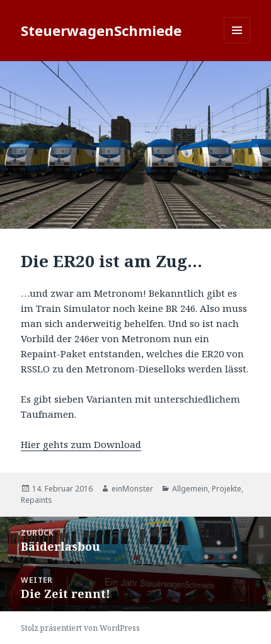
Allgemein (190, 489)
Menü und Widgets (237, 43)
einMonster (132, 489)
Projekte (227, 489)
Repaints (37, 500)
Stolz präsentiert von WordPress (80, 628)
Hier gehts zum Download (81, 444)
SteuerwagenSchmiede (101, 30)
